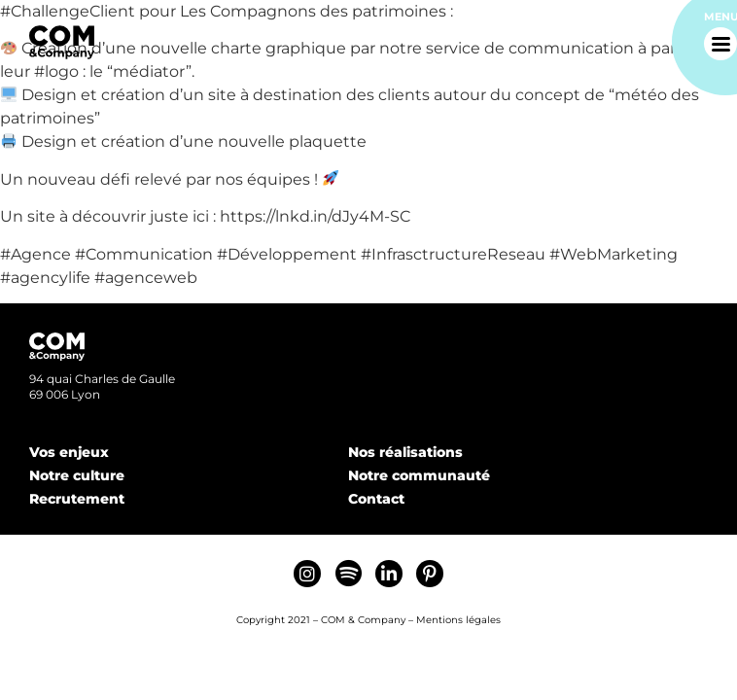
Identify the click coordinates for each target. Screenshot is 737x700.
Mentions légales (458, 620)
